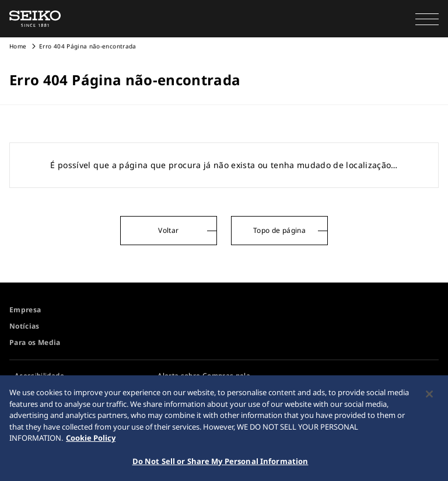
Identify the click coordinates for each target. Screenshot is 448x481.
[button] (427, 19)
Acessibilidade (39, 376)
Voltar (168, 230)
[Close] (429, 397)
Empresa (25, 310)
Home (18, 46)
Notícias (24, 326)
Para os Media (35, 342)
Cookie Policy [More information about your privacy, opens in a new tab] (91, 441)
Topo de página (279, 230)
